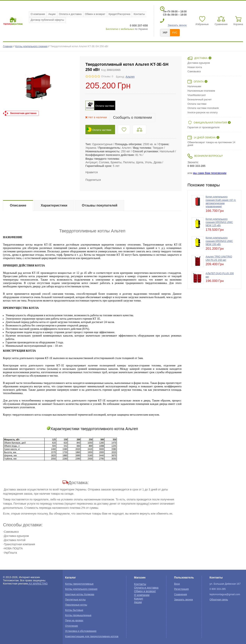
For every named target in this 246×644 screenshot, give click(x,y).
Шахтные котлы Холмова (80, 594)
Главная (8, 46)
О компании (38, 14)
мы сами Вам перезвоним (210, 173)
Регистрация (182, 589)
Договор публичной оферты (47, 20)
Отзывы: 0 (107, 76)
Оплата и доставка (70, 14)
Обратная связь (219, 600)
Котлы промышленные (78, 615)
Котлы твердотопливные (79, 584)
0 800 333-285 (196, 166)
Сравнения (181, 594)
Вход (177, 584)
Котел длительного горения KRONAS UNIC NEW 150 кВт (219, 241)
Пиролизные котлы (76, 605)
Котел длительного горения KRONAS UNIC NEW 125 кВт (219, 222)
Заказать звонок (177, 25)
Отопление (72, 626)
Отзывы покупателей (100, 205)
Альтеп (130, 77)
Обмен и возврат (95, 14)
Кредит (139, 599)
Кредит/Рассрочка (120, 14)
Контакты (139, 14)
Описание (18, 205)
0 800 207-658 (139, 25)
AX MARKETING (38, 584)
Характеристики (54, 205)
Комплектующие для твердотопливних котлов (92, 636)
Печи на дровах (74, 621)
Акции (52, 14)
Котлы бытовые (74, 610)
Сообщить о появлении (132, 117)
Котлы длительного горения (31, 46)
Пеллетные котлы (75, 600)
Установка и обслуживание (81, 631)
